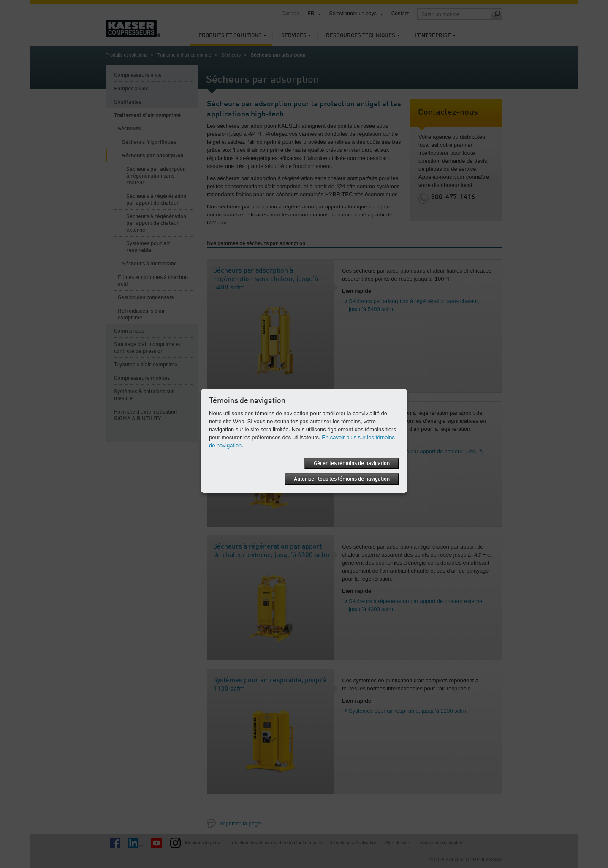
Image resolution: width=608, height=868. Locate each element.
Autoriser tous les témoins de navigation (342, 479)
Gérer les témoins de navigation (352, 464)
